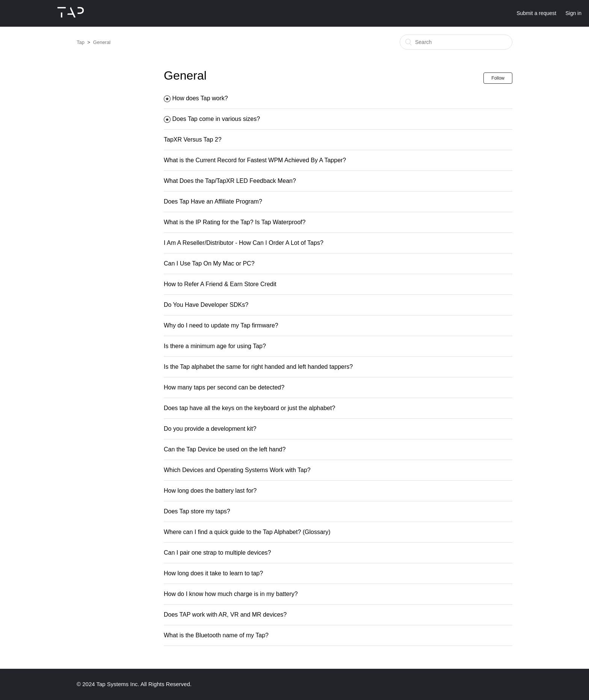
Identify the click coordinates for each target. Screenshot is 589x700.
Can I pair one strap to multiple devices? (217, 553)
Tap (81, 42)
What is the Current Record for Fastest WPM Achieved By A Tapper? (255, 160)
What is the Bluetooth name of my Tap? (216, 635)
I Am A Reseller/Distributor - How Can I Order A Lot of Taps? (244, 243)
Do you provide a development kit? (210, 429)
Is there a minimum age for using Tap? (215, 346)
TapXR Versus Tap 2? (193, 140)
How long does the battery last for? (210, 491)
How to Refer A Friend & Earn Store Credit (220, 284)
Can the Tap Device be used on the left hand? (225, 449)
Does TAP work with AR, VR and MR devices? (225, 615)
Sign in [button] (573, 13)
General (102, 42)
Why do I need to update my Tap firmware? (221, 325)
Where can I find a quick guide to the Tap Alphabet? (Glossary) (247, 532)
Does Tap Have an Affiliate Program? (213, 201)
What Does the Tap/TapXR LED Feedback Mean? (230, 181)
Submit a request (536, 13)
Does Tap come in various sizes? (216, 119)
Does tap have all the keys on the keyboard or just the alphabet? (249, 408)
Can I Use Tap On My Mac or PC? (209, 263)
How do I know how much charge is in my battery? (231, 594)
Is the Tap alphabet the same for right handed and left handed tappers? (258, 367)
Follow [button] (498, 78)
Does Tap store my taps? (197, 511)
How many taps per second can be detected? (224, 387)
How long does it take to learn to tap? (213, 573)
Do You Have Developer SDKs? (206, 305)
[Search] (456, 42)
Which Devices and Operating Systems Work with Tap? (237, 470)
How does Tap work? (200, 98)
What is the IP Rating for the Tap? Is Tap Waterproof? (235, 222)
